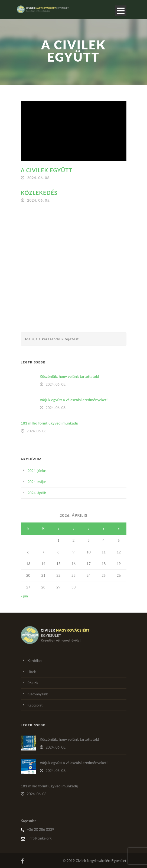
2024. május (37, 482)
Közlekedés (39, 193)
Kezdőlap (35, 661)
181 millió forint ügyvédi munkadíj (49, 423)
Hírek (32, 672)
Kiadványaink (38, 694)
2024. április (37, 493)
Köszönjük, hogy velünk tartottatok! (69, 376)
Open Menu (121, 11)
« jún (24, 596)
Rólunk (33, 683)
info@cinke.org (40, 838)
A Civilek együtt (47, 170)
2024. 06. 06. (39, 178)
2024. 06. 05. (39, 200)
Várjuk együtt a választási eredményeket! (74, 400)
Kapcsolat (35, 705)
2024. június (37, 471)
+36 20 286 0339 (41, 829)
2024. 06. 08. (56, 384)
